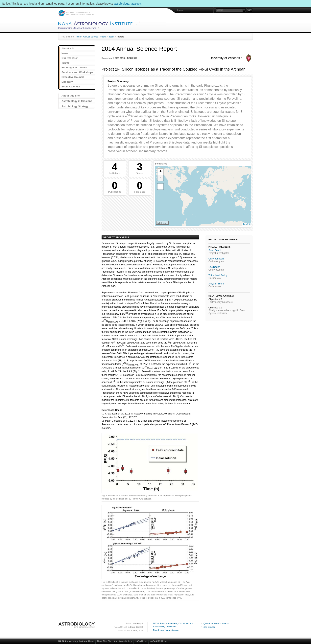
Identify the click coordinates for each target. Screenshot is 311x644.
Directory (67, 82)
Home (78, 37)
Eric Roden (214, 267)
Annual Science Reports (95, 37)
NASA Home (141, 641)
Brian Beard (215, 250)
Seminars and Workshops (77, 72)
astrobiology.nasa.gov (128, 4)
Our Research (70, 58)
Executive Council (73, 77)
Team (112, 37)
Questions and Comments (216, 623)
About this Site (71, 96)
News (65, 53)
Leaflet (246, 224)
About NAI (68, 48)
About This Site (104, 641)
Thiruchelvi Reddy (218, 275)
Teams (65, 63)
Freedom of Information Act (166, 630)
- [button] (160, 178)
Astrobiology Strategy (75, 106)
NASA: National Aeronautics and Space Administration (76, 13)
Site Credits (209, 627)
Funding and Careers (74, 67)
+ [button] (161, 172)
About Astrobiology (123, 641)
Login (180, 10)
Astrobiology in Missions (77, 101)
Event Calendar (71, 87)
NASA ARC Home (158, 641)
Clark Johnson (216, 259)
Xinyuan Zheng (216, 284)
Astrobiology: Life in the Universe (77, 625)
